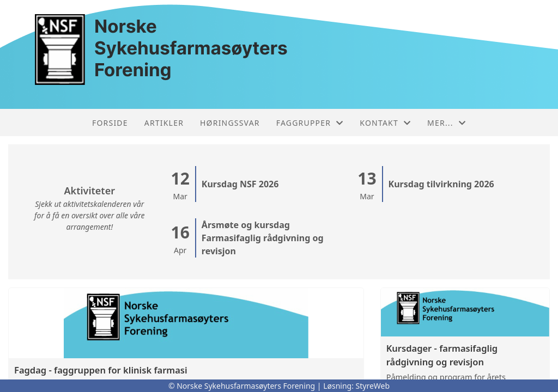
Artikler (164, 123)
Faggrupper (310, 123)
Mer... (447, 123)
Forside (110, 123)
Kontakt (385, 123)
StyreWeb (373, 386)
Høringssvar (230, 123)
